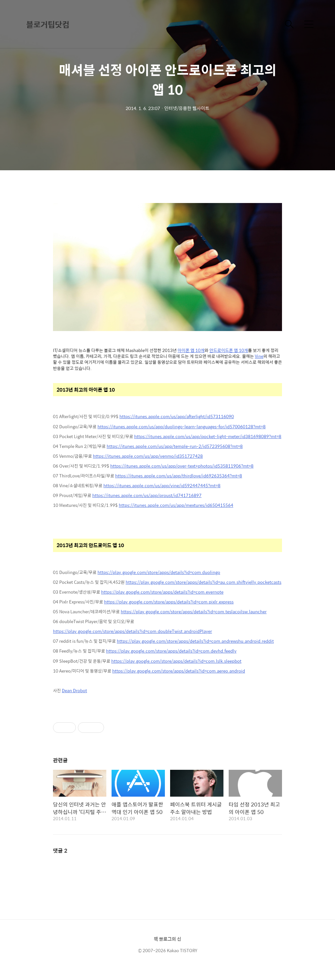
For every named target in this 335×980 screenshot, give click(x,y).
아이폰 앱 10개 (191, 350)
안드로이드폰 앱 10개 (229, 350)
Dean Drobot (74, 690)
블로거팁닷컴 (48, 24)
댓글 (60, 851)
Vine (259, 356)
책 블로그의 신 (167, 939)
